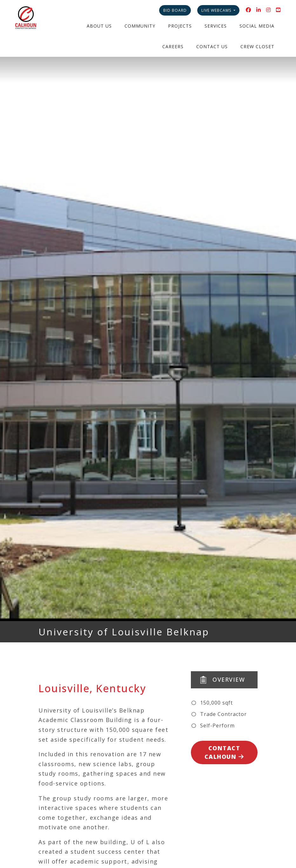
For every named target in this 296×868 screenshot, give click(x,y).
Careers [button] (173, 46)
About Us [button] (99, 26)
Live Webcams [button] (217, 10)
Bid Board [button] (175, 10)
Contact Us (212, 46)
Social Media (257, 26)
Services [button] (216, 26)
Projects (180, 26)
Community (140, 26)
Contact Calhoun (224, 752)
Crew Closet (257, 46)
